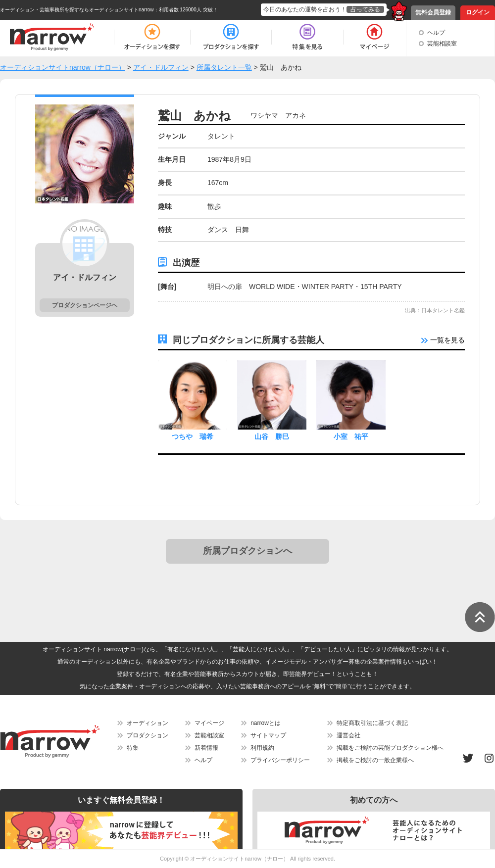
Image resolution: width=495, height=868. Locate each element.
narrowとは (266, 723)
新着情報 (206, 748)
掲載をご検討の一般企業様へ (375, 760)
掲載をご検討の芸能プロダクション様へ (390, 748)
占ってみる (365, 9)
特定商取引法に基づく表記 (372, 723)
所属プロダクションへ (247, 551)
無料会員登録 (433, 12)
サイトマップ (268, 735)
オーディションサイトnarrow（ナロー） (239, 859)
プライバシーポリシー (280, 760)
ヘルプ (436, 33)
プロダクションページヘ (85, 305)
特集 (133, 748)
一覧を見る (443, 340)
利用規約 (262, 748)
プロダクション (148, 735)
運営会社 (348, 735)
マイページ (209, 723)
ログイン (478, 12)
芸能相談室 (442, 44)
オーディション (148, 723)
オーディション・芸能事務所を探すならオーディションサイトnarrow (77, 10)
